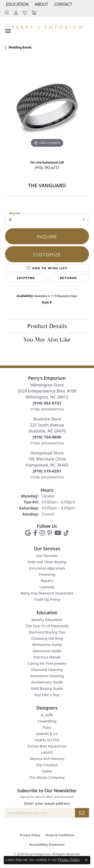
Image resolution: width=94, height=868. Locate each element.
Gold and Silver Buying (47, 562)
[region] (47, 107)
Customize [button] (47, 254)
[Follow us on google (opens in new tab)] (28, 533)
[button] (17, 4)
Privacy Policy (30, 835)
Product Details (47, 326)
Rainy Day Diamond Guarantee (47, 593)
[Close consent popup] (86, 860)
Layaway (47, 587)
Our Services (47, 556)
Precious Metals (47, 657)
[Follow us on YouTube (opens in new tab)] (58, 533)
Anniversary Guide (47, 682)
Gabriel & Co (47, 734)
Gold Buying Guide (47, 688)
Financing (47, 574)
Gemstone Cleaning (47, 676)
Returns (69, 278)
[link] (63, 4)
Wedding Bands (20, 47)
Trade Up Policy (47, 599)
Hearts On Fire (47, 740)
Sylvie (47, 771)
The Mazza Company (47, 777)
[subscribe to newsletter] (82, 813)
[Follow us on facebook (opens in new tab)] (35, 533)
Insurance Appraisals (47, 568)
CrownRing (47, 721)
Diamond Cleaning (47, 670)
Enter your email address (47, 803)
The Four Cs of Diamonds (47, 626)
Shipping (26, 278)
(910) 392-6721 (47, 167)
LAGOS (47, 752)
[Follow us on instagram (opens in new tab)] (42, 533)
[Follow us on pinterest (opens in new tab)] (50, 533)
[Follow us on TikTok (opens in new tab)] (66, 533)
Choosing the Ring (47, 638)
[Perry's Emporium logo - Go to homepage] (47, 26)
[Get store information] (47, 409)
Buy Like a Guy (47, 695)
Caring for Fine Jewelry (47, 663)
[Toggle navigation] (8, 31)
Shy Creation (47, 765)
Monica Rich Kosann (47, 759)
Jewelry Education (47, 620)
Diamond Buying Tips (47, 632)
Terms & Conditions (60, 835)
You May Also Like (47, 340)
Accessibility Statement (47, 845)
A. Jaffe (47, 715)
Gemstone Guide (47, 651)
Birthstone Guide (47, 645)
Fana (47, 727)
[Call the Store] (47, 403)
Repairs (47, 581)
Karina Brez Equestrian (47, 746)
